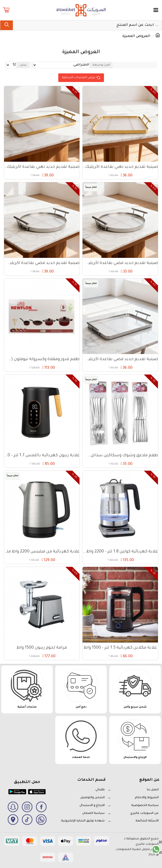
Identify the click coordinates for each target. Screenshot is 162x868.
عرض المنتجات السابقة (79, 78)
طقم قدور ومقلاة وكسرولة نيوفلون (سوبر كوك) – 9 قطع (42, 359)
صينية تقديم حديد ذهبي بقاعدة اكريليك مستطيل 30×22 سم (120, 167)
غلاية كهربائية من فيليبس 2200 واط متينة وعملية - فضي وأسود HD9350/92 (42, 552)
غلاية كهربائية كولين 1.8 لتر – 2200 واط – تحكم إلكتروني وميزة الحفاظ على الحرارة (120, 552)
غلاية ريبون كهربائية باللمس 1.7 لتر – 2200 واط (42, 456)
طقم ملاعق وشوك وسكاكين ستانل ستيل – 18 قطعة (120, 456)
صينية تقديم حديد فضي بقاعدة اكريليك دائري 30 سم (42, 263)
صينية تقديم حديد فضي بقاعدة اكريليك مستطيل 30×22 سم (120, 359)
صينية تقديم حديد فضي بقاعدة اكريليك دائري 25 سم (120, 263)
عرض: (23, 65)
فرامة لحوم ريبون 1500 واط (42, 648)
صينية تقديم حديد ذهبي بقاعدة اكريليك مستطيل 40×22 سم (42, 167)
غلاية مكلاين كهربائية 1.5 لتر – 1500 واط (120, 648)
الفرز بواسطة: (101, 65)
